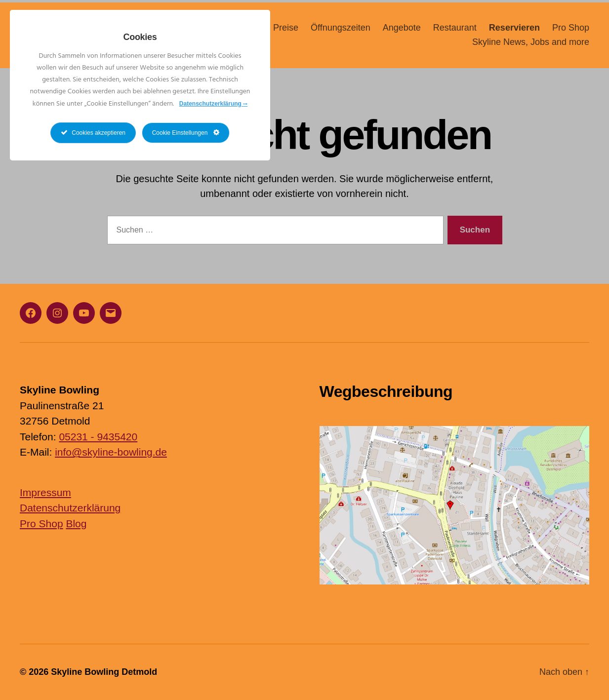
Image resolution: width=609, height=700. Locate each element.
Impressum (45, 492)
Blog (76, 524)
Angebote (402, 31)
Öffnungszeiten (341, 31)
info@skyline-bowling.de (111, 452)
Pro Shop (571, 31)
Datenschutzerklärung (70, 508)
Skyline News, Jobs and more (531, 45)
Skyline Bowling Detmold (104, 672)
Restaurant (455, 31)
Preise (286, 31)
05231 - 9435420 (98, 437)
